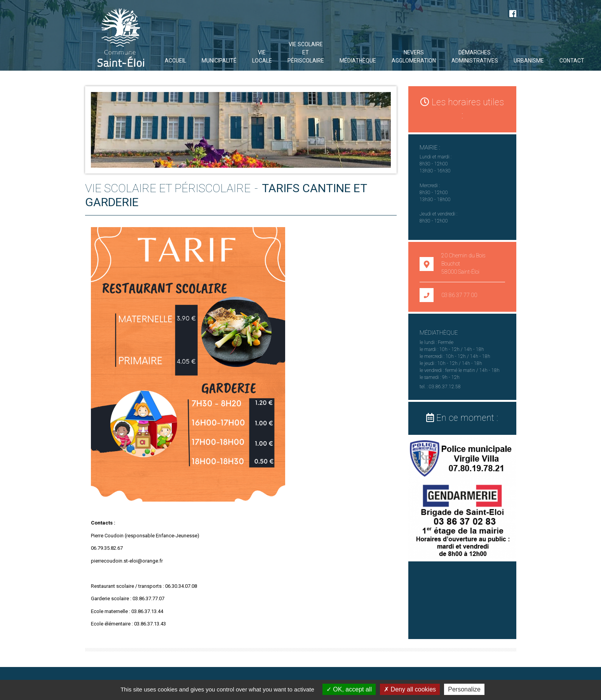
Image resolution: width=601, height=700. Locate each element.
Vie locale (262, 56)
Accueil (175, 61)
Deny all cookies (410, 689)
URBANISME (529, 61)
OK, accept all (349, 689)
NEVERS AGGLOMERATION (414, 56)
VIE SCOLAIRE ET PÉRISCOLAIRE (306, 52)
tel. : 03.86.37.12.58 (440, 387)
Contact (572, 61)
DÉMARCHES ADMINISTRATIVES (475, 56)
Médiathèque (358, 61)
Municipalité (219, 61)
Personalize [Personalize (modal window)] (464, 689)
